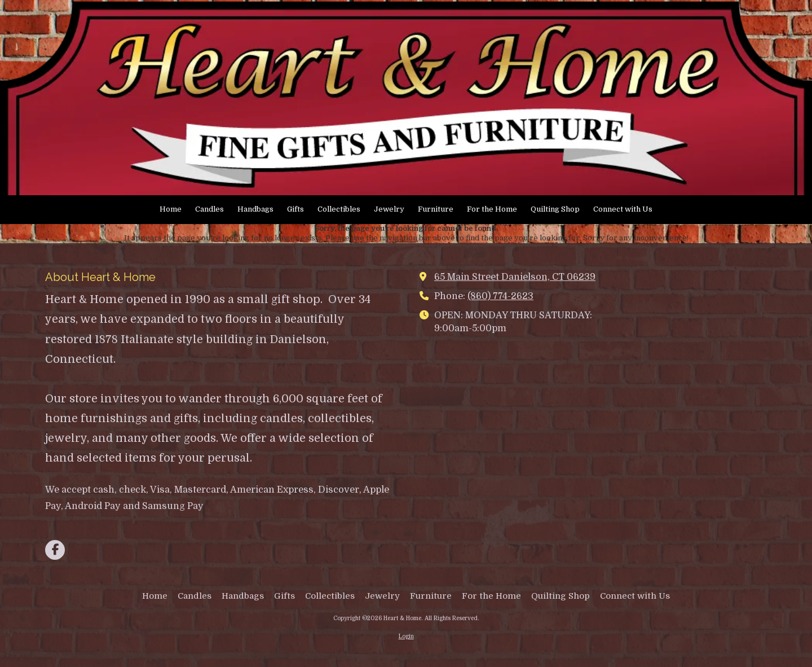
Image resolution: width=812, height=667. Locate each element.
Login (406, 636)
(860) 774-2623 (500, 296)
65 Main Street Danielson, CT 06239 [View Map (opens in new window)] (515, 277)
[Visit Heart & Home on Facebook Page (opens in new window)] (55, 550)
